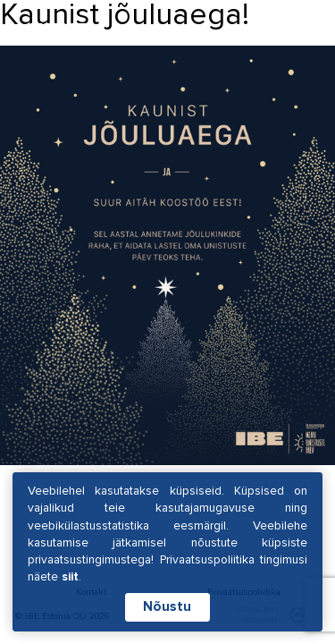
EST (192, 30)
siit (70, 576)
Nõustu (167, 607)
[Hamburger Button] (289, 32)
